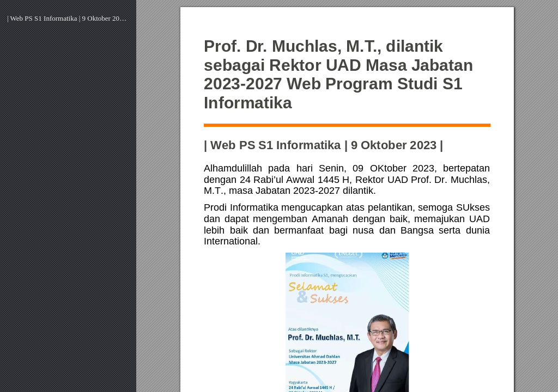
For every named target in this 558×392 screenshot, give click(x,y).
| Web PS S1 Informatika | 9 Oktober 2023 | (68, 18)
